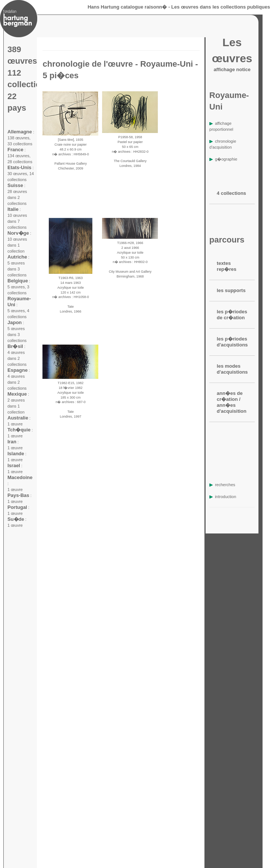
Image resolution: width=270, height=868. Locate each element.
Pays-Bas (18, 495)
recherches (222, 485)
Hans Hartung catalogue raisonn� (127, 7)
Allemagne (20, 132)
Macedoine (20, 477)
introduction (223, 497)
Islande (16, 454)
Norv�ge (18, 233)
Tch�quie (19, 430)
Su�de (16, 519)
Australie (18, 418)
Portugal (17, 507)
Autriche (17, 257)
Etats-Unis (19, 167)
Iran (12, 442)
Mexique (17, 394)
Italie (13, 209)
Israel (14, 465)
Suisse (15, 185)
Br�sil (15, 346)
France (15, 150)
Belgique (18, 281)
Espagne (18, 370)
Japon (15, 322)
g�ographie (223, 159)
